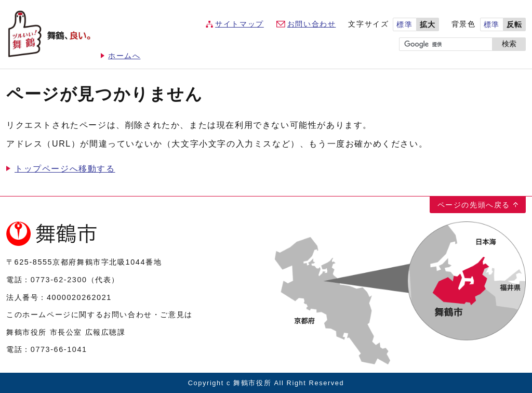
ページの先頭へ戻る (474, 205)
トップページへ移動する (65, 169)
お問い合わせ (312, 24)
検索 (509, 44)
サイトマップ (240, 24)
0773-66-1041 (59, 349)
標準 (404, 25)
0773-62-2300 (59, 280)
